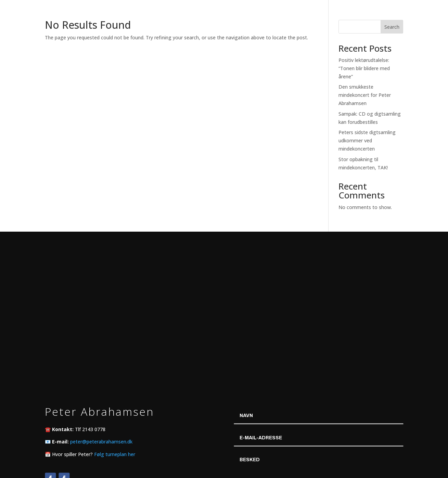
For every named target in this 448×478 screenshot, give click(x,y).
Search (392, 27)
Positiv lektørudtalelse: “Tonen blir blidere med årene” (364, 68)
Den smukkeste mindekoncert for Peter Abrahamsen (365, 95)
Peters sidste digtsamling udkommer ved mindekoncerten (367, 140)
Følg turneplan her (115, 454)
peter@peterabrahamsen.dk (101, 442)
